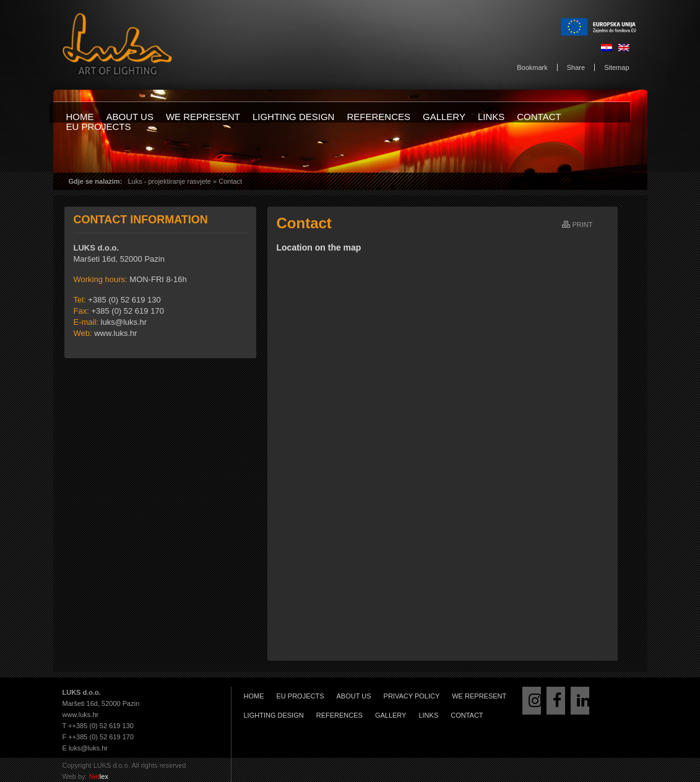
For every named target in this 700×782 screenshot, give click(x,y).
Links (491, 117)
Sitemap (616, 67)
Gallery (444, 117)
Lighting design (294, 117)
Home (80, 117)
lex (99, 776)
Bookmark (532, 67)
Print (583, 225)
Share (576, 67)
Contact (539, 117)
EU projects (99, 127)
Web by (74, 776)
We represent (203, 117)
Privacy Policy (412, 696)
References (378, 117)
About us (130, 117)
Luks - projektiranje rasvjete (169, 181)
